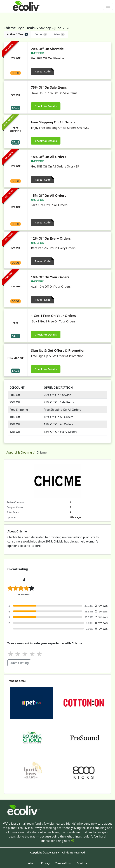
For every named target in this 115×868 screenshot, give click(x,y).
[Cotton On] (84, 703)
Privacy (46, 863)
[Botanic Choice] (31, 737)
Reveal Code (43, 71)
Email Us (82, 863)
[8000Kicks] (84, 772)
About (32, 863)
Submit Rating (19, 663)
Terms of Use (63, 863)
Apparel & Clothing (19, 452)
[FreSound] (84, 737)
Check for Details (46, 106)
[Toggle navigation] (108, 6)
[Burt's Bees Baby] (31, 772)
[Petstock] (31, 703)
